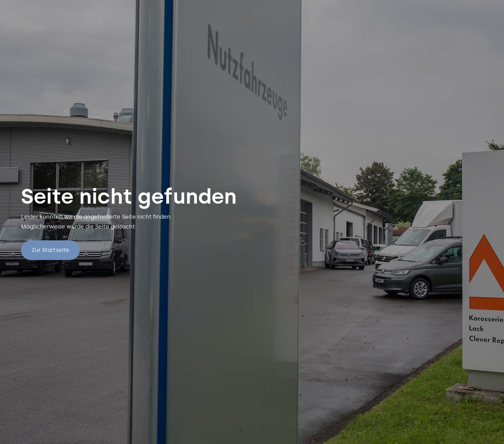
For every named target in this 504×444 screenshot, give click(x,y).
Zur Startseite (50, 250)
